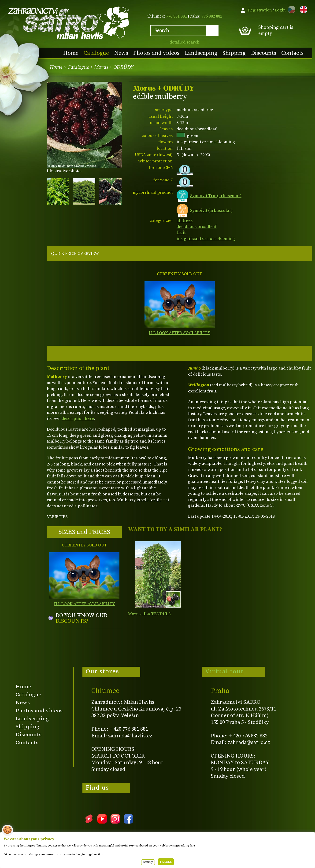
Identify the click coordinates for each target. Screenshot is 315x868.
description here (78, 419)
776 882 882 (212, 16)
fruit (181, 233)
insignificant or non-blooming (206, 239)
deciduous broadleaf (197, 227)
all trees (185, 221)
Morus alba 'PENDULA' (150, 614)
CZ (290, 9)
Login (280, 10)
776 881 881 (176, 16)
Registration (260, 10)
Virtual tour (224, 671)
